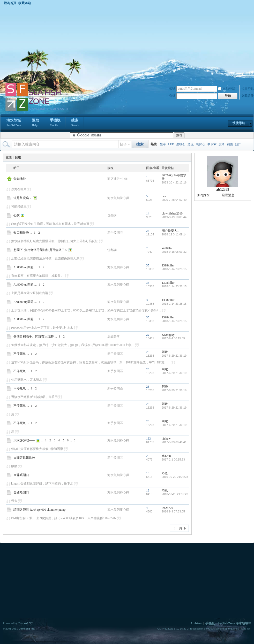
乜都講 (112, 215)
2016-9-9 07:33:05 (173, 511)
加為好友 (203, 195)
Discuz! (23, 623)
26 (148, 231)
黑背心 (200, 144)
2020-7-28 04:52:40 (174, 200)
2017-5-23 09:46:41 (174, 442)
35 (148, 265)
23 (148, 352)
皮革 (222, 144)
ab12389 (167, 456)
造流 (191, 144)
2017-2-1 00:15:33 (173, 459)
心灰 (17, 215)
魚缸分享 (114, 336)
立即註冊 (248, 96)
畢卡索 (212, 144)
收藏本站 (25, 3)
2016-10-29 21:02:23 (175, 477)
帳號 (172, 89)
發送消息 (228, 195)
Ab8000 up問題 (24, 267)
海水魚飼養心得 (118, 198)
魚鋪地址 (20, 179)
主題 (9, 157)
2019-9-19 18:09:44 (174, 217)
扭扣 (238, 144)
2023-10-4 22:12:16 (174, 182)
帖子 (123, 144)
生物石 (181, 144)
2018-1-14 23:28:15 (174, 269)
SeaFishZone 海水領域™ (234, 623)
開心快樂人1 (170, 231)
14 (148, 213)
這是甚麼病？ (23, 198)
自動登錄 (227, 89)
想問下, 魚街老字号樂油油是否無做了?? (40, 250)
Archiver (196, 623)
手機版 (55, 123)
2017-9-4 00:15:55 (173, 338)
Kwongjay (168, 335)
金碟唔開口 (21, 475)
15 (148, 177)
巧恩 (165, 473)
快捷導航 (239, 123)
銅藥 (230, 144)
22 (148, 335)
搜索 (75, 123)
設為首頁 (10, 3)
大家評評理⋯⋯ (24, 440)
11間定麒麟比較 (24, 458)
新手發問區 (115, 233)
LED (171, 144)
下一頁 (177, 528)
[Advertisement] (127, 44)
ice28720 (167, 508)
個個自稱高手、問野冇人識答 (34, 336)
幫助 (35, 123)
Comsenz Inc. (27, 629)
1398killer (168, 265)
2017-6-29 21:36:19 (174, 356)
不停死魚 (20, 354)
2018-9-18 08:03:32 (174, 252)
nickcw (166, 439)
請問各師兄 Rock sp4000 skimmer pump (39, 510)
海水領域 (14, 123)
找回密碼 (248, 89)
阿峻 (165, 352)
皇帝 (163, 144)
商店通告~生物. (118, 179)
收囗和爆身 (21, 233)
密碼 (172, 96)
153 (148, 439)
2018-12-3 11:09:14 (174, 234)
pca (164, 196)
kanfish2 (167, 248)
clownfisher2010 (172, 213)
